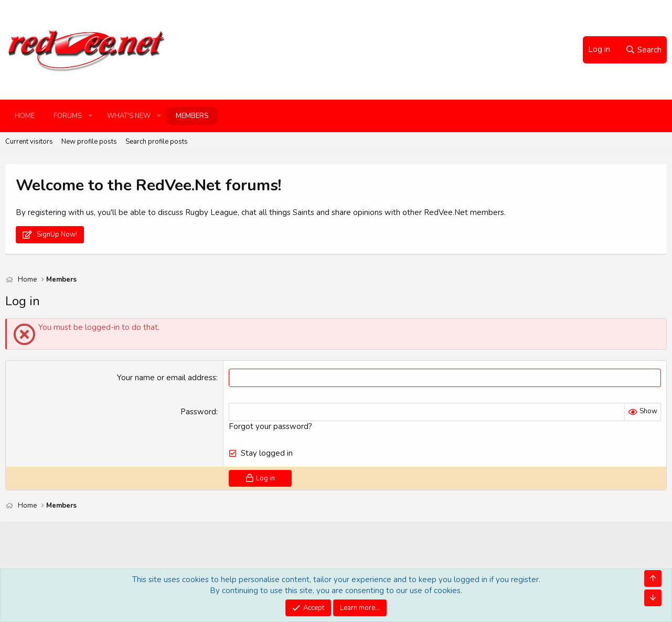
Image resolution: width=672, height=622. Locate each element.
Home (25, 116)
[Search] (643, 50)
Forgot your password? (270, 426)
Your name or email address (167, 378)
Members (192, 116)
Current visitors (29, 142)
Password (198, 412)
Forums (68, 116)
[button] (90, 116)
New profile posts (89, 142)
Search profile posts (157, 142)
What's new (129, 116)
